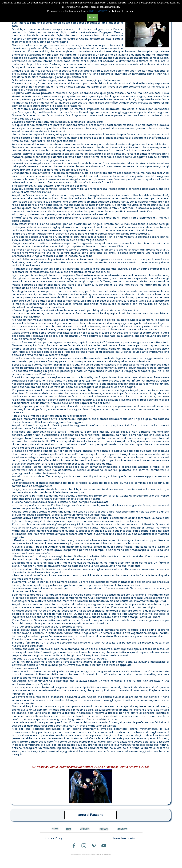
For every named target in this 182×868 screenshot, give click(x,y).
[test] (90, 815)
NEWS (104, 829)
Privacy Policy (54, 838)
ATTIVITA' (85, 829)
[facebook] (74, 846)
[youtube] (104, 846)
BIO (68, 829)
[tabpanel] (90, 409)
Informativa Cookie (123, 838)
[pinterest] (94, 846)
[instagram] (84, 846)
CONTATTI (122, 829)
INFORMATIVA (98, 11)
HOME (55, 829)
